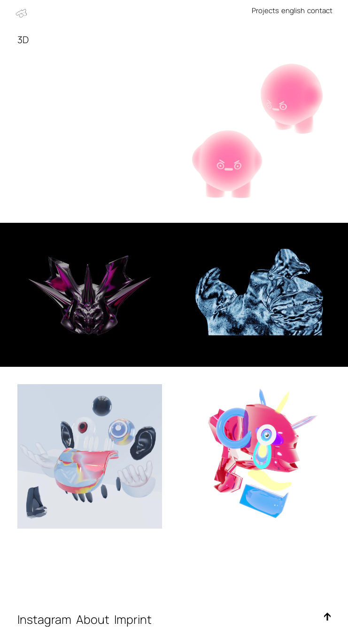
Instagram (44, 619)
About (94, 619)
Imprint (135, 619)
